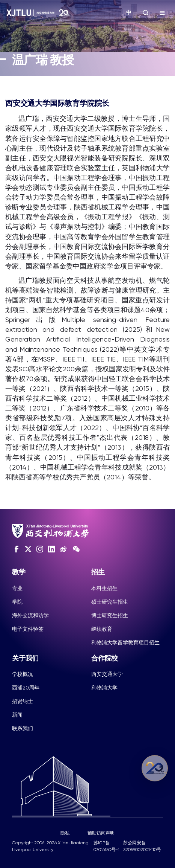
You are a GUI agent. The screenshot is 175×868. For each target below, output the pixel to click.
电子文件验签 (28, 629)
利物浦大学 (104, 688)
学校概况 (23, 674)
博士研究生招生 (110, 615)
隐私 (65, 833)
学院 (17, 602)
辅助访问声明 (101, 833)
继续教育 (102, 629)
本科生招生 (104, 588)
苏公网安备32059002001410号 (142, 846)
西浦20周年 (26, 688)
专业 (17, 588)
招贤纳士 (23, 701)
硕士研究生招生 (110, 602)
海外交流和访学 (30, 615)
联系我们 (23, 728)
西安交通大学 (107, 674)
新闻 (17, 715)
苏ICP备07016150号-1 (106, 846)
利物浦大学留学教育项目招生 (125, 642)
